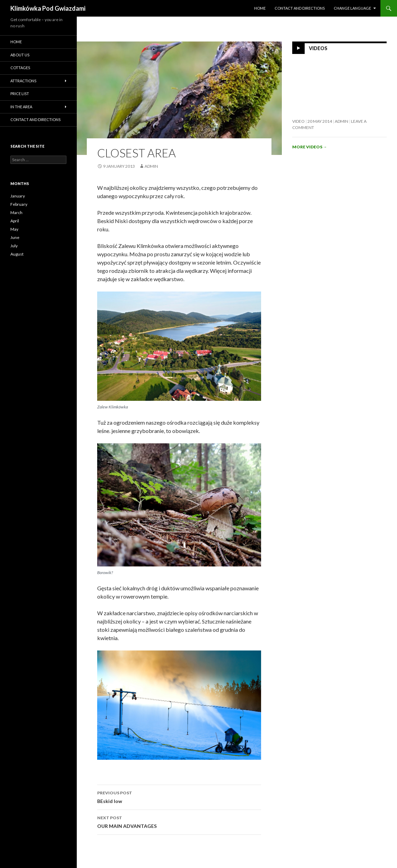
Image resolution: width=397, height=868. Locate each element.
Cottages (20, 68)
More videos (310, 147)
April (15, 221)
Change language (352, 8)
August (17, 254)
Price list (20, 94)
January (18, 196)
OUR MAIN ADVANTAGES (179, 821)
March (16, 213)
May (14, 229)
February (19, 204)
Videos (318, 48)
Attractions (23, 81)
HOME (260, 8)
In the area (21, 107)
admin (151, 166)
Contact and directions (300, 8)
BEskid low (179, 796)
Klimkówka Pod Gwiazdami (48, 8)
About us (20, 55)
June (15, 237)
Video (298, 121)
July (14, 246)
